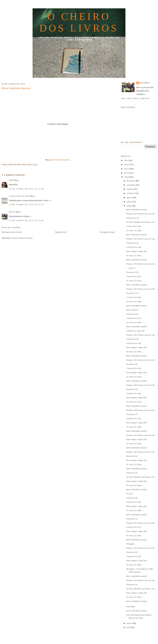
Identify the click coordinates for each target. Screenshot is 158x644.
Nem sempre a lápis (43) (136, 460)
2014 (126, 160)
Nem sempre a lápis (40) (136, 531)
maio (129, 623)
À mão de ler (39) (133, 368)
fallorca (12, 212)
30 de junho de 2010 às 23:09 (26, 220)
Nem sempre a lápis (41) (136, 506)
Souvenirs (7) (132, 414)
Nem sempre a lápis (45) (136, 423)
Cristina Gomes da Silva (19, 196)
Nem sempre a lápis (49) (136, 251)
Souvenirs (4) (132, 498)
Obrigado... (131, 544)
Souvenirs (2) (132, 552)
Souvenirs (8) (132, 389)
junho (129, 206)
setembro (131, 193)
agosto (130, 197)
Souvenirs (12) (132, 293)
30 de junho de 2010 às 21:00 (26, 189)
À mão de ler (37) (133, 418)
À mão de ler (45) (133, 226)
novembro (131, 185)
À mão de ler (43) (133, 276)
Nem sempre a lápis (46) (136, 398)
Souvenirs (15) (132, 218)
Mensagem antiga (107, 232)
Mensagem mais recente (12, 232)
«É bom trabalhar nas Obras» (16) (140, 222)
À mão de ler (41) (133, 318)
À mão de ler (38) (133, 393)
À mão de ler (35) (133, 527)
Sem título (130, 606)
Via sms (129, 494)
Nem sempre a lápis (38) (136, 593)
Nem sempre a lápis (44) (136, 439)
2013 (126, 164)
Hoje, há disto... (133, 310)
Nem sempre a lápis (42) (136, 481)
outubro (130, 189)
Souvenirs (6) (132, 456)
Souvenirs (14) (132, 243)
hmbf (11, 180)
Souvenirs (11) (132, 314)
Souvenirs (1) (132, 584)
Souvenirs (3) (132, 519)
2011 (126, 173)
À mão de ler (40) (133, 343)
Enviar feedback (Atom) (22, 238)
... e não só (131, 268)
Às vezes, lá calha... (134, 230)
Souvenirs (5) (132, 473)
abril (129, 627)
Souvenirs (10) (132, 339)
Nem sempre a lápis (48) (136, 347)
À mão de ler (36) (133, 502)
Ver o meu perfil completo (135, 99)
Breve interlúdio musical (16, 88)
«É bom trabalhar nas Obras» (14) (140, 589)
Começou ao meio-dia (135, 331)
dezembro (131, 181)
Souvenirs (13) (132, 272)
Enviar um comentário (11, 227)
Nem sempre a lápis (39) (136, 561)
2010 (126, 177)
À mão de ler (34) (133, 556)
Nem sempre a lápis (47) (136, 372)
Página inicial (61, 232)
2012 (126, 169)
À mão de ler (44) (133, 247)
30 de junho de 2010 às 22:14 (26, 205)
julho (129, 202)
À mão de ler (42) (133, 297)
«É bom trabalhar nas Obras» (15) (140, 477)
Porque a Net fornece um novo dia (140, 214)
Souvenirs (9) (132, 364)
